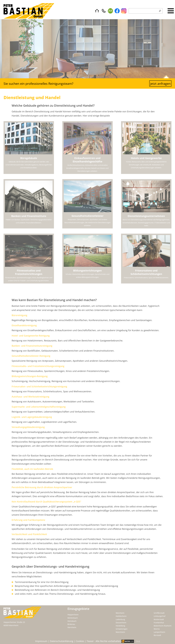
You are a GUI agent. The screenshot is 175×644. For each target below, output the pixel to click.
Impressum (41, 641)
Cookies (80, 641)
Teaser (90, 641)
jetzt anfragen (160, 83)
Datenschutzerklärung (62, 641)
